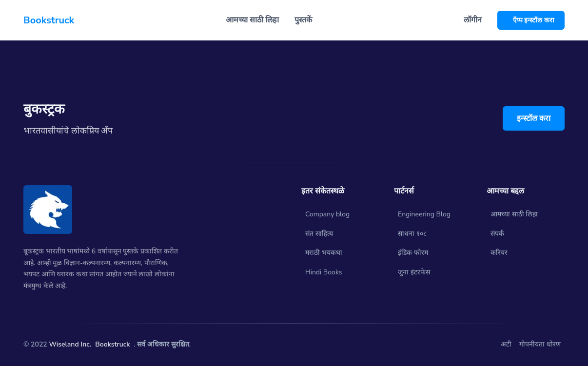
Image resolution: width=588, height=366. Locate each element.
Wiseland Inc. (70, 344)
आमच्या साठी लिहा (514, 214)
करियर (499, 253)
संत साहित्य (319, 234)
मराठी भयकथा (324, 253)
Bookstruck (112, 344)
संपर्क (497, 234)
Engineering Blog (424, 214)
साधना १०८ (412, 234)
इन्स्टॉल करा (534, 118)
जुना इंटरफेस (414, 272)
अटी (506, 344)
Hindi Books (324, 272)
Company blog (327, 214)
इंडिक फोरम (413, 253)
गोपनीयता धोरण (540, 344)
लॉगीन (473, 20)
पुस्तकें (303, 20)
